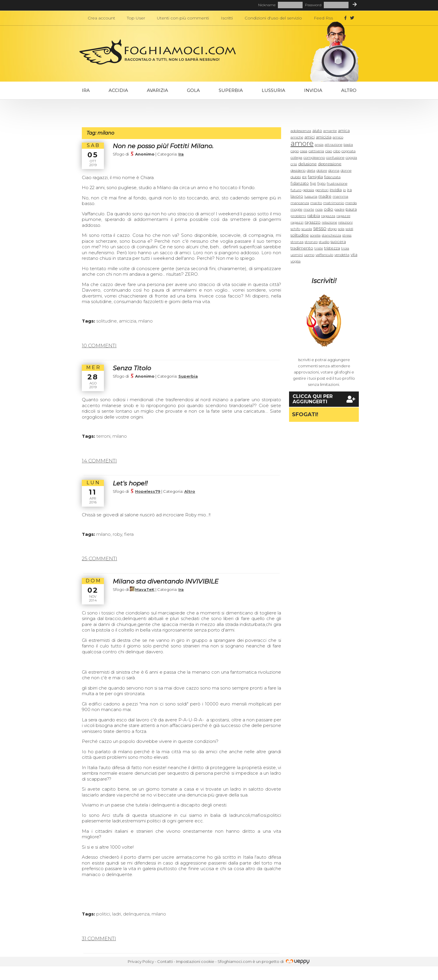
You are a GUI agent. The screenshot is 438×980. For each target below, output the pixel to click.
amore (302, 143)
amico (338, 137)
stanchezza (331, 235)
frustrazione (337, 183)
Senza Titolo (132, 368)
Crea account (101, 18)
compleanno (314, 157)
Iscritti (227, 18)
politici (103, 914)
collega (296, 157)
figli (313, 183)
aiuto (317, 130)
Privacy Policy (141, 961)
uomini (297, 255)
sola (341, 229)
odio (328, 209)
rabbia (314, 216)
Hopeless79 (148, 491)
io (344, 190)
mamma (340, 196)
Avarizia (157, 90)
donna (334, 170)
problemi (298, 216)
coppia (351, 157)
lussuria (311, 196)
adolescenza (301, 131)
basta (348, 144)
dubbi (296, 177)
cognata (349, 151)
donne (346, 170)
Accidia (118, 90)
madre (325, 196)
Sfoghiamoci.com (235, 961)
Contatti (165, 961)
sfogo (332, 229)
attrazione (334, 144)
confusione (335, 157)
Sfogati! (305, 414)
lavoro (297, 196)
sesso (320, 228)
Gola (193, 90)
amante (330, 131)
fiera (129, 534)
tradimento (302, 248)
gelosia (308, 190)
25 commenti (99, 558)
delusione (307, 164)
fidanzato (300, 183)
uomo (309, 255)
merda (351, 203)
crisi (294, 164)
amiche (297, 137)
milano (146, 321)
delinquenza (136, 914)
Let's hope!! (130, 483)
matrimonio (334, 203)
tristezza (332, 248)
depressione (330, 164)
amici (310, 137)
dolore (322, 170)
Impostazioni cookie (195, 961)
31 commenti (99, 938)
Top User (136, 18)
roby (117, 534)
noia (319, 209)
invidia (336, 190)
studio (324, 242)
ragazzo (313, 222)
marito (316, 203)
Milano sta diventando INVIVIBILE (166, 581)
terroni (103, 436)
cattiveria (316, 151)
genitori (322, 190)
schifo (295, 229)
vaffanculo (324, 255)
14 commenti (99, 461)
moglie (296, 209)
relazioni (345, 222)
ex (304, 177)
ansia (319, 144)
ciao (329, 151)
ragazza (328, 216)
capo (295, 151)
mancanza (300, 203)
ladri (117, 914)
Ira (86, 90)
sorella (315, 235)
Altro (349, 90)
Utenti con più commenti (183, 18)
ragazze (343, 216)
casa (304, 151)
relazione (329, 222)
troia (345, 248)
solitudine (107, 321)
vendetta (342, 255)
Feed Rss (323, 18)
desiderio (298, 170)
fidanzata (332, 177)
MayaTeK (145, 589)
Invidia (313, 90)
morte (309, 209)
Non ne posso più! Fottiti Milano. (163, 146)
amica (344, 130)
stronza (297, 242)
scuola (307, 229)
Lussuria (273, 90)
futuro (296, 190)
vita (354, 254)
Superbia (231, 90)
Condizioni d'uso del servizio (273, 18)
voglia (296, 261)
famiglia (315, 177)
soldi (349, 229)
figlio (321, 183)
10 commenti (99, 346)
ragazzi (297, 222)
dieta (311, 170)
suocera (338, 242)
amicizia (128, 321)
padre (339, 209)
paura (351, 209)
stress (347, 235)
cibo (337, 151)
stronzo (311, 242)
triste (319, 248)
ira (349, 190)
